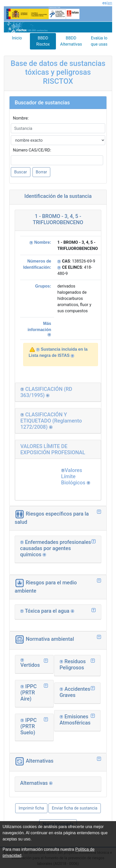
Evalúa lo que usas (99, 41)
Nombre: (21, 118)
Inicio (17, 38)
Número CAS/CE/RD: (32, 150)
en (110, 3)
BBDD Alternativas (71, 41)
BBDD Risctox (43, 41)
